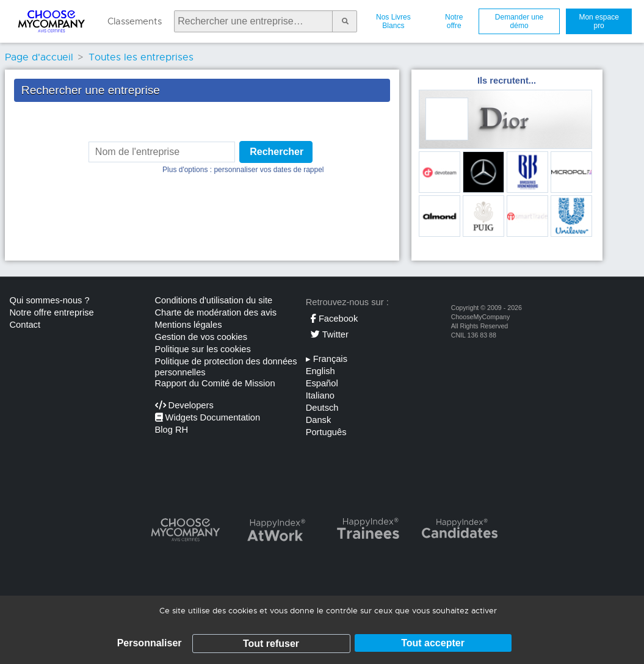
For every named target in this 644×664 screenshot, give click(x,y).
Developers (184, 405)
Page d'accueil (39, 57)
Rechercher (277, 152)
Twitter (330, 334)
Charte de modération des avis (216, 312)
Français (327, 359)
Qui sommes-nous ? (50, 300)
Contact (25, 325)
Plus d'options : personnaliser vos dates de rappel (243, 170)
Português (326, 432)
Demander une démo (519, 21)
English (320, 371)
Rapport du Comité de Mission (215, 383)
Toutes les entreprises (141, 57)
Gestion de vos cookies (201, 337)
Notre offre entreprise (52, 312)
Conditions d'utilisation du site (214, 300)
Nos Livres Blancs (393, 21)
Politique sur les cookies (203, 349)
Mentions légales (189, 325)
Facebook (334, 319)
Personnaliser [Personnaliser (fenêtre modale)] (150, 643)
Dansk (319, 420)
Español (322, 383)
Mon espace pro (599, 21)
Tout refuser (271, 644)
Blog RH (172, 430)
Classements (135, 21)
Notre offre (454, 21)
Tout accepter (433, 643)
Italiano (320, 395)
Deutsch (322, 408)
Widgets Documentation (208, 417)
